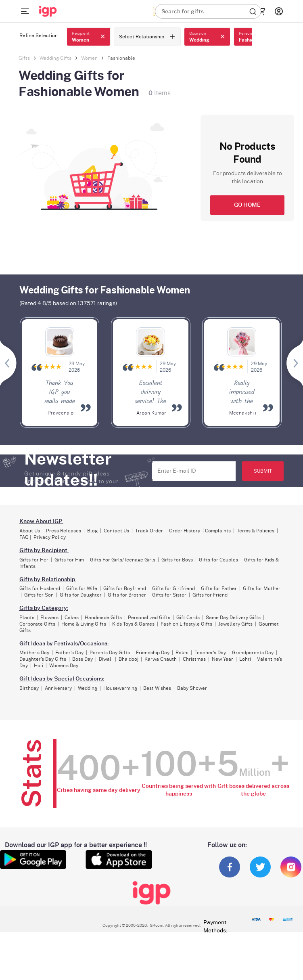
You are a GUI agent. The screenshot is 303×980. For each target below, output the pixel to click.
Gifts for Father (219, 588)
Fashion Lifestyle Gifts (186, 624)
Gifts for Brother (127, 595)
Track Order (149, 531)
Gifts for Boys (177, 560)
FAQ (24, 537)
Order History (185, 531)
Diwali (106, 659)
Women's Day (64, 666)
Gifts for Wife (82, 588)
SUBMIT (263, 471)
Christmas (194, 659)
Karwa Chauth (161, 659)
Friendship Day (153, 653)
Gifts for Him (69, 560)
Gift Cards (188, 618)
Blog (92, 531)
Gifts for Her (34, 560)
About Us (30, 531)
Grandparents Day (253, 653)
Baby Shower (192, 688)
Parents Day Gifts (110, 653)
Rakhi (182, 653)
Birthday (29, 688)
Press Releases (64, 531)
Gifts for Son (39, 595)
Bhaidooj (129, 659)
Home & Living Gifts (84, 624)
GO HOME (247, 205)
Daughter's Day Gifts (43, 659)
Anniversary (58, 688)
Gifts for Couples (218, 560)
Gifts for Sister (169, 595)
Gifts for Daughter (81, 595)
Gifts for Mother (262, 588)
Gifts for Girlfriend (173, 588)
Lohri (245, 659)
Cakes (72, 618)
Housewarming (120, 688)
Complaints (218, 531)
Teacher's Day (210, 653)
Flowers (49, 618)
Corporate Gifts (37, 624)
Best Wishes (157, 688)
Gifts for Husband (40, 588)
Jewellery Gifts (235, 624)
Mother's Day (34, 653)
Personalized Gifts (149, 618)
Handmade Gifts (103, 618)
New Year (223, 659)
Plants (27, 618)
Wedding (88, 688)
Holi (39, 666)
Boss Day (83, 659)
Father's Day (69, 653)
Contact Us (116, 531)
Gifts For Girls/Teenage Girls (123, 560)
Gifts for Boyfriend (125, 588)
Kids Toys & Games (133, 624)
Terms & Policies (256, 531)
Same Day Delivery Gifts (233, 618)
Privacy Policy (50, 537)
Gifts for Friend (210, 595)
